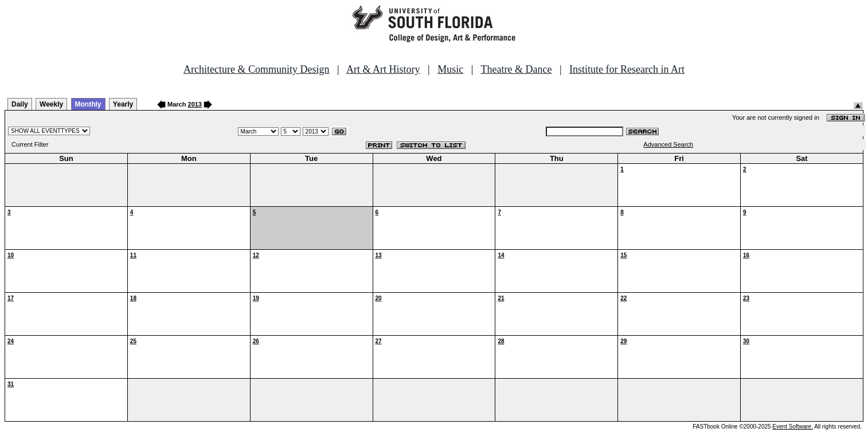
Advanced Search (668, 144)
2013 (195, 104)
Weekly (51, 104)
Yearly (123, 104)
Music (450, 69)
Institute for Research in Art (627, 69)
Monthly (88, 104)
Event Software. (793, 427)
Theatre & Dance (516, 69)
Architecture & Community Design (256, 69)
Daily (20, 104)
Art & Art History (383, 69)
